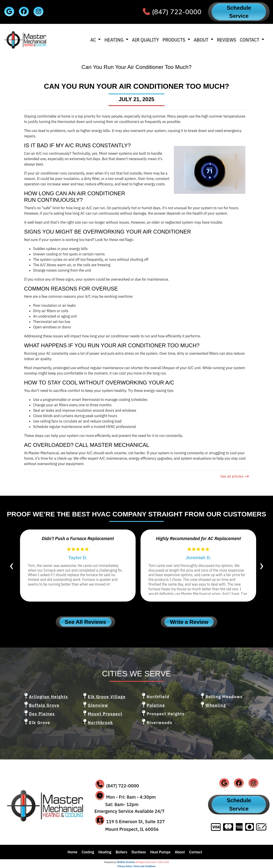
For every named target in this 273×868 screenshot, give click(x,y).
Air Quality (145, 40)
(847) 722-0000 (177, 12)
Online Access (126, 862)
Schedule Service (239, 12)
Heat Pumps (160, 852)
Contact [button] (250, 40)
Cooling (88, 852)
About (180, 852)
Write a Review (189, 622)
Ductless (139, 852)
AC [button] (94, 40)
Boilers (121, 852)
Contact (196, 852)
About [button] (202, 40)
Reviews (227, 40)
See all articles (235, 476)
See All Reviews (85, 622)
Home (72, 852)
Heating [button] (114, 40)
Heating (105, 852)
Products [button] (175, 40)
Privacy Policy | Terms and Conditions (136, 866)
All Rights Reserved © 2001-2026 (152, 862)
